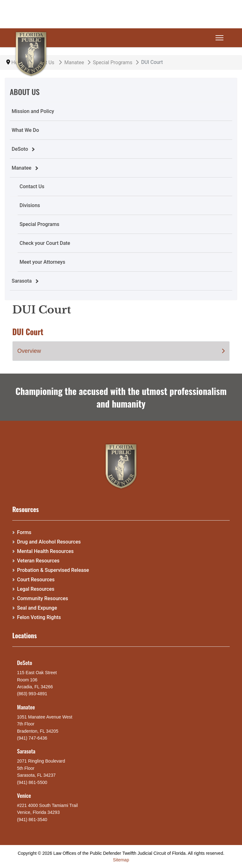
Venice (24, 795)
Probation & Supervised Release (53, 570)
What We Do (25, 130)
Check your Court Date (45, 243)
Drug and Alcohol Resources (49, 542)
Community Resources (43, 598)
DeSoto (20, 149)
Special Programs (39, 224)
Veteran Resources (38, 561)
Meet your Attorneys (42, 262)
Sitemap (121, 860)
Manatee (22, 168)
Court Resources (36, 580)
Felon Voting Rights (39, 617)
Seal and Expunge (37, 608)
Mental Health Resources (45, 551)
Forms (24, 532)
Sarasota (22, 281)
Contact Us (32, 186)
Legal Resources (36, 589)
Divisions (30, 205)
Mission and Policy (33, 111)
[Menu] (219, 38)
